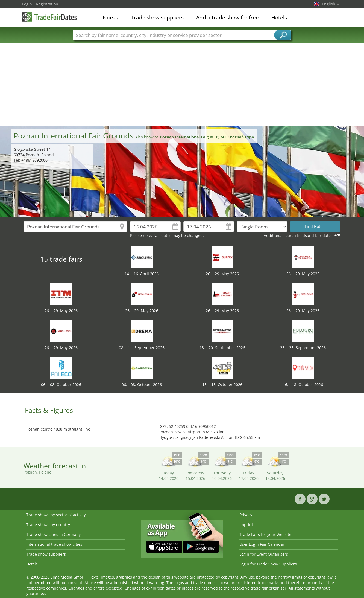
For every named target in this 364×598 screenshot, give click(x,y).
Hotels (279, 18)
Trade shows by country (48, 525)
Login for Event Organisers (264, 554)
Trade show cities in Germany (53, 534)
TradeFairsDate (49, 17)
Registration (47, 4)
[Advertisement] (182, 85)
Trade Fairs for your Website (265, 534)
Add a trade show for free (227, 18)
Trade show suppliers (157, 18)
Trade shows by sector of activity (56, 515)
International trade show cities (54, 544)
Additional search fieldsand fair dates (298, 235)
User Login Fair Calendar (262, 544)
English (331, 4)
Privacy (246, 515)
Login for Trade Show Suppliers (268, 564)
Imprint (246, 525)
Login (27, 4)
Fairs (111, 18)
